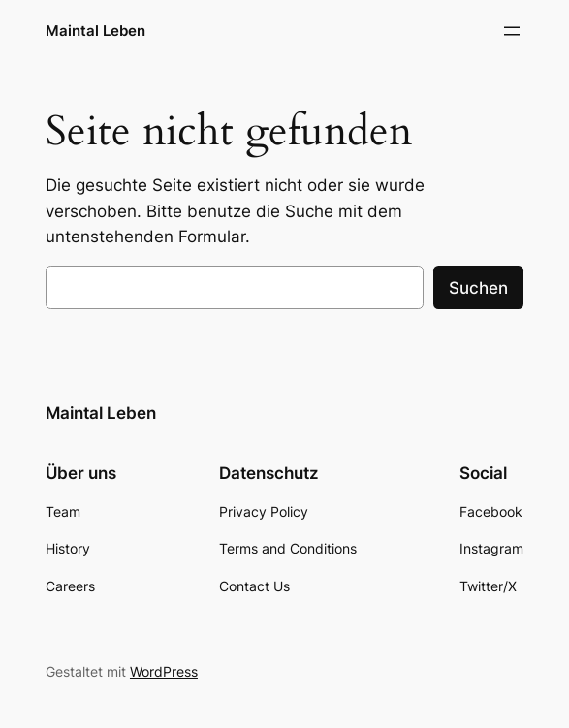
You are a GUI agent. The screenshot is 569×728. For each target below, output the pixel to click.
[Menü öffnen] (512, 31)
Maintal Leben (95, 31)
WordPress (164, 671)
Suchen (478, 288)
